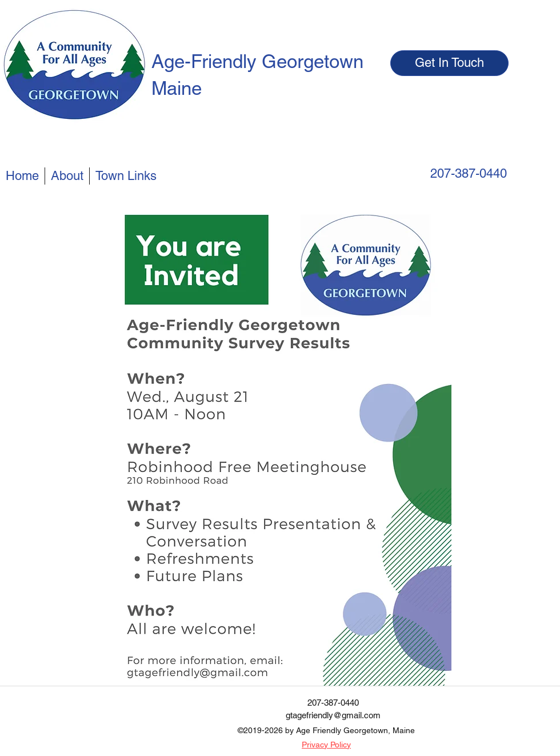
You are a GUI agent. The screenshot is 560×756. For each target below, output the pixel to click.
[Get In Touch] (449, 63)
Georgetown (313, 61)
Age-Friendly (207, 61)
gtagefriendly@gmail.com (333, 715)
